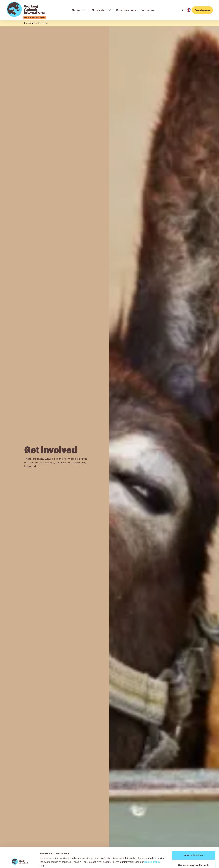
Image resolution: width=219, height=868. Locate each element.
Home (28, 23)
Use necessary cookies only (194, 848)
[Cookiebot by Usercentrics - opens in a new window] (20, 862)
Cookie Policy (152, 845)
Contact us (147, 10)
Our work (77, 10)
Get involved (99, 10)
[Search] (182, 10)
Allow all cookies (194, 838)
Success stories (126, 10)
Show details (160, 862)
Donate (202, 10)
